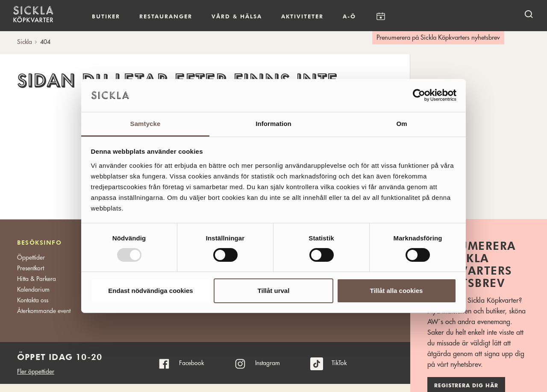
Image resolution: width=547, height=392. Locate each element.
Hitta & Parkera (37, 279)
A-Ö (349, 16)
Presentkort (31, 268)
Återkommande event (44, 311)
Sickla (25, 42)
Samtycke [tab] (146, 124)
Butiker (106, 16)
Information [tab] (273, 124)
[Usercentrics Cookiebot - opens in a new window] (419, 95)
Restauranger (166, 16)
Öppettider (31, 257)
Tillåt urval (274, 291)
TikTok (339, 363)
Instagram (268, 363)
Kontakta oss (33, 300)
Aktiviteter (302, 16)
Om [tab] (401, 124)
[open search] (529, 14)
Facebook (191, 363)
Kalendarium (381, 16)
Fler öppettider (36, 372)
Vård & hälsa (237, 16)
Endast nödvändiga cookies (150, 291)
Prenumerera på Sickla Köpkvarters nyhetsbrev (438, 38)
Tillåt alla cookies (397, 291)
